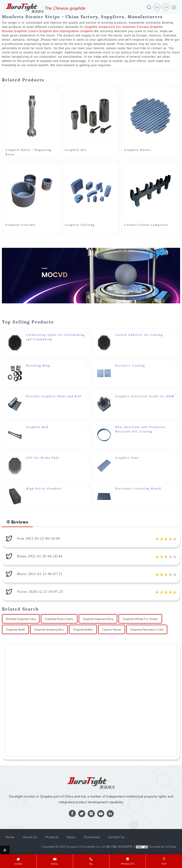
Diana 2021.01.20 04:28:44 (40, 556)
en (157, 7)
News (71, 837)
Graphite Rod (37, 427)
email (55, 864)
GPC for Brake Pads (43, 458)
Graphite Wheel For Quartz (140, 619)
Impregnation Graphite (77, 31)
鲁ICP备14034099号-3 (121, 847)
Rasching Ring (38, 366)
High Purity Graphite (44, 489)
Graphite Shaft (15, 630)
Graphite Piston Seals (59, 619)
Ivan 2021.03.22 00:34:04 (39, 539)
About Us (30, 837)
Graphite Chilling (80, 225)
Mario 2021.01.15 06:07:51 (40, 574)
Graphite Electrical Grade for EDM (145, 396)
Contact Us (116, 837)
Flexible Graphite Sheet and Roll (54, 396)
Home (10, 837)
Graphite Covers (26, 31)
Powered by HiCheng (162, 847)
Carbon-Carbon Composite (146, 225)
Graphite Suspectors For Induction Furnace (117, 27)
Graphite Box (49, 31)
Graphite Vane (127, 458)
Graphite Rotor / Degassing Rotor (29, 152)
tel (91, 864)
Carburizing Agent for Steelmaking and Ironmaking (56, 337)
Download (92, 837)
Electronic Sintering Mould (138, 489)
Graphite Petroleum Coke (147, 630)
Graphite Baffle (83, 630)
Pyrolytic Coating (130, 366)
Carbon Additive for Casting (139, 335)
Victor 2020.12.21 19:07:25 (40, 592)
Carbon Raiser (112, 630)
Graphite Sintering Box (49, 630)
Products (52, 837)
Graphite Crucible (20, 225)
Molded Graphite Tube (21, 619)
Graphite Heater (138, 150)
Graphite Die (76, 150)
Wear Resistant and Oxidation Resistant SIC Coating (140, 429)
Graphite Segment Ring (98, 619)
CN (166, 7)
